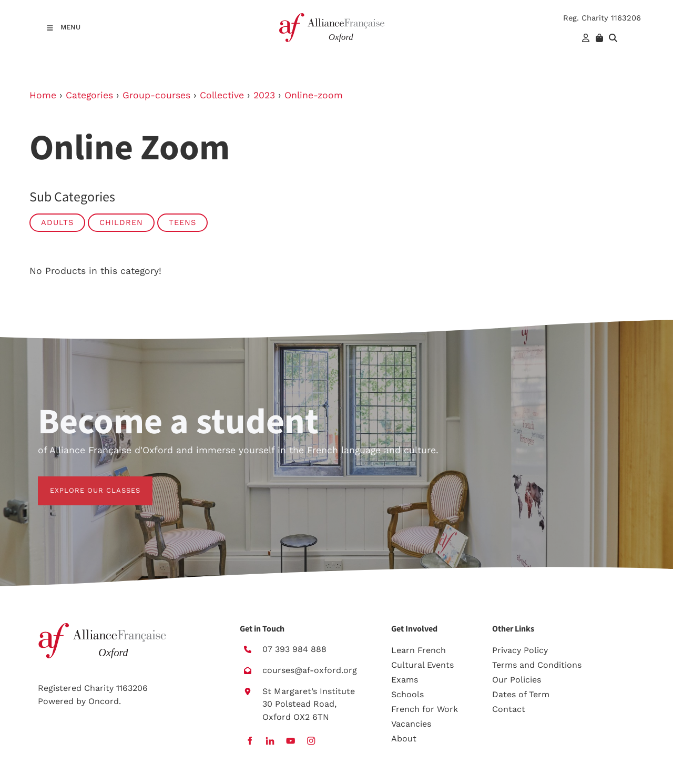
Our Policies (517, 680)
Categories (89, 95)
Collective (222, 95)
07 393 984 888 (294, 649)
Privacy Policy (520, 650)
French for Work (425, 709)
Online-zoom (314, 95)
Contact (509, 709)
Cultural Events (422, 665)
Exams (405, 680)
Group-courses (156, 95)
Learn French (419, 650)
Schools (407, 694)
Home (43, 95)
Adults (57, 222)
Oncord (104, 701)
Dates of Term (521, 694)
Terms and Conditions (537, 665)
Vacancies (411, 724)
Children (121, 222)
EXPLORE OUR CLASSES (83, 482)
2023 (264, 95)
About (404, 739)
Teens (182, 222)
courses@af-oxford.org (310, 670)
